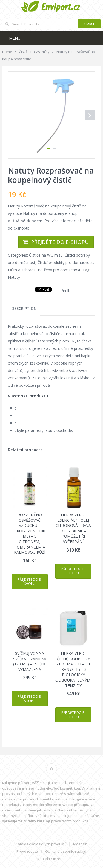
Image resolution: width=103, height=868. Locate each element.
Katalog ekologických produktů (41, 844)
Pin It (65, 290)
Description (24, 308)
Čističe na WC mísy (46, 255)
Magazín (80, 844)
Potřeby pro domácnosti (60, 270)
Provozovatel (28, 851)
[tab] (24, 308)
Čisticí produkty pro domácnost (65, 263)
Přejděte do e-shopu (60, 242)
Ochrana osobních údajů (66, 851)
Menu (15, 38)
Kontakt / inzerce (51, 859)
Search (90, 24)
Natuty (14, 277)
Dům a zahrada (22, 270)
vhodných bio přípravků (22, 816)
